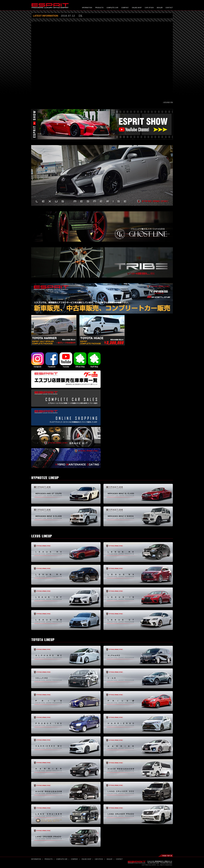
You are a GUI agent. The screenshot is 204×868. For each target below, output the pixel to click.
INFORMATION (36, 859)
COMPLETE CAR (62, 859)
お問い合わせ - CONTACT (169, 7)
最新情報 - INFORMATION (87, 7)
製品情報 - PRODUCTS (99, 7)
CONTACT (119, 859)
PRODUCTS (49, 859)
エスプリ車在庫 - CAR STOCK (149, 7)
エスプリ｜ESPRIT (50, 6)
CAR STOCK (99, 859)
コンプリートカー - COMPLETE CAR (112, 7)
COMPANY (74, 859)
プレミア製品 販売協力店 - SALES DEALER (160, 7)
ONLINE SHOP (86, 859)
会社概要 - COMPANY (125, 7)
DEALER (110, 859)
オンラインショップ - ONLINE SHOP (137, 7)
